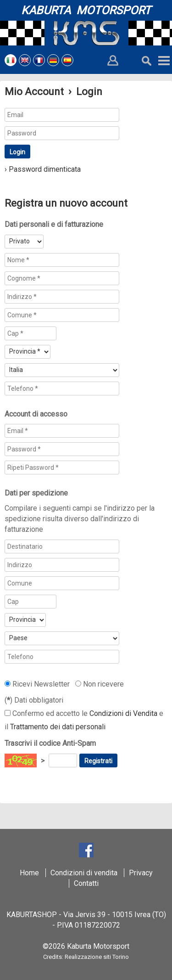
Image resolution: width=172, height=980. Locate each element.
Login (17, 152)
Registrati (98, 761)
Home (29, 873)
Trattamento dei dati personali (58, 727)
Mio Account (34, 92)
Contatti (86, 883)
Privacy (141, 873)
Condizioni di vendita (84, 873)
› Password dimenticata (43, 169)
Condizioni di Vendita (123, 713)
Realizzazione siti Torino (97, 957)
